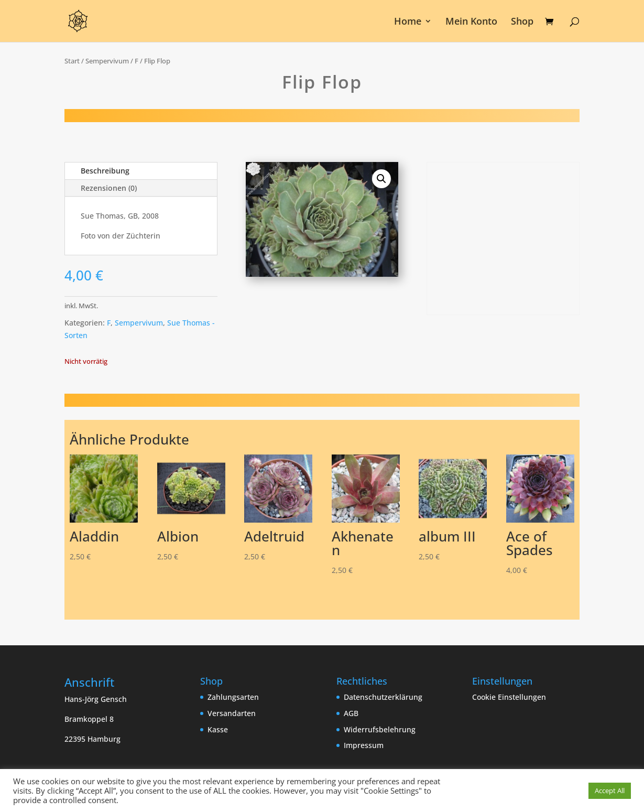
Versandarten (232, 713)
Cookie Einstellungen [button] (509, 697)
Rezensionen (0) (109, 188)
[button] (381, 179)
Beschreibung (105, 171)
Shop (522, 22)
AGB (351, 713)
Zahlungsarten (233, 697)
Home (408, 22)
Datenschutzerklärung (383, 697)
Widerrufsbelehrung (380, 729)
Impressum (364, 745)
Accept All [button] (610, 791)
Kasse (218, 729)
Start (72, 61)
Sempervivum (107, 61)
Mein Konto (471, 22)
